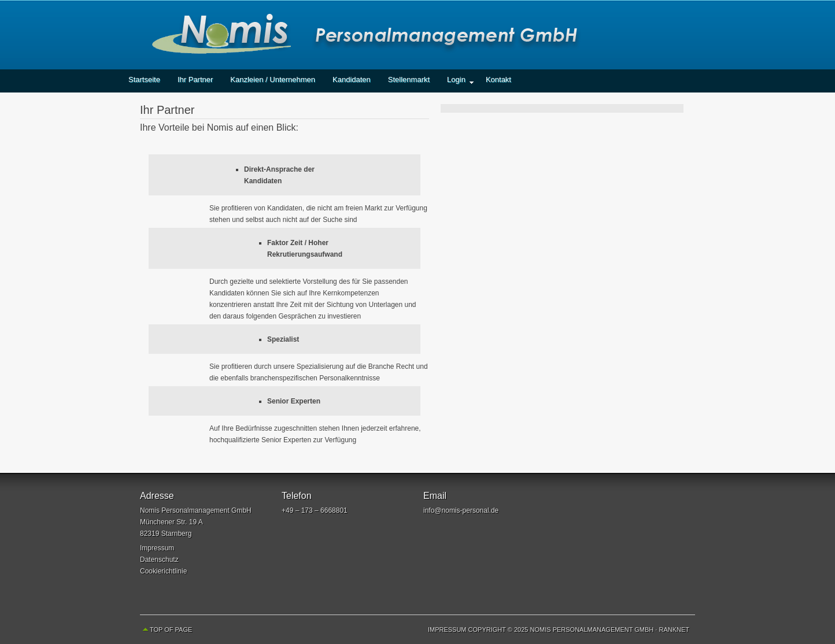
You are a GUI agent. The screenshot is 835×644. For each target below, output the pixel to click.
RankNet (674, 630)
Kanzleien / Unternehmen (273, 79)
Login (456, 83)
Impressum (157, 548)
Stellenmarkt (409, 79)
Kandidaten (352, 79)
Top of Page (171, 630)
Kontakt (498, 79)
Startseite (144, 79)
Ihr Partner (195, 79)
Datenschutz (159, 560)
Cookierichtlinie (163, 571)
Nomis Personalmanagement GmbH (417, 35)
